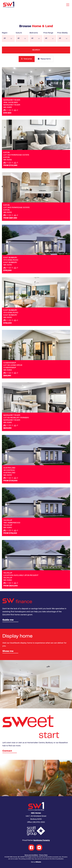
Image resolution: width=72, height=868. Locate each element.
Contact (7, 751)
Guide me (8, 620)
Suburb (19, 33)
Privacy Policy (43, 855)
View (36, 92)
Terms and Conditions (31, 855)
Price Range (48, 33)
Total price (27, 59)
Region (5, 33)
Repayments (44, 59)
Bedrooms (34, 33)
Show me (8, 651)
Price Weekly (62, 33)
